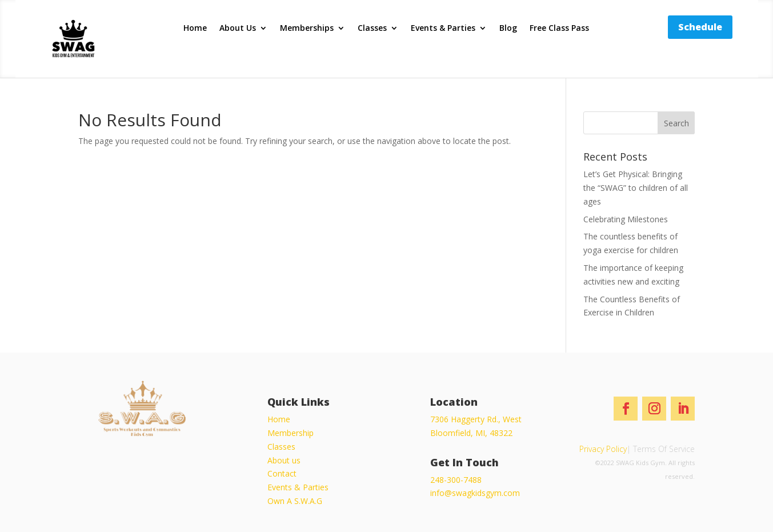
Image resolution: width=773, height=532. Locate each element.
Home (195, 29)
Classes (372, 29)
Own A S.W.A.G (295, 501)
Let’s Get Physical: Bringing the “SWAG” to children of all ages (636, 188)
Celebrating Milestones (626, 219)
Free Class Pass (559, 29)
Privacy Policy (603, 449)
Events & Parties (443, 29)
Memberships (307, 29)
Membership (291, 433)
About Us (238, 29)
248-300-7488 (456, 480)
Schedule (700, 27)
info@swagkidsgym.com (475, 493)
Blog (508, 29)
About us (284, 460)
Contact (282, 473)
